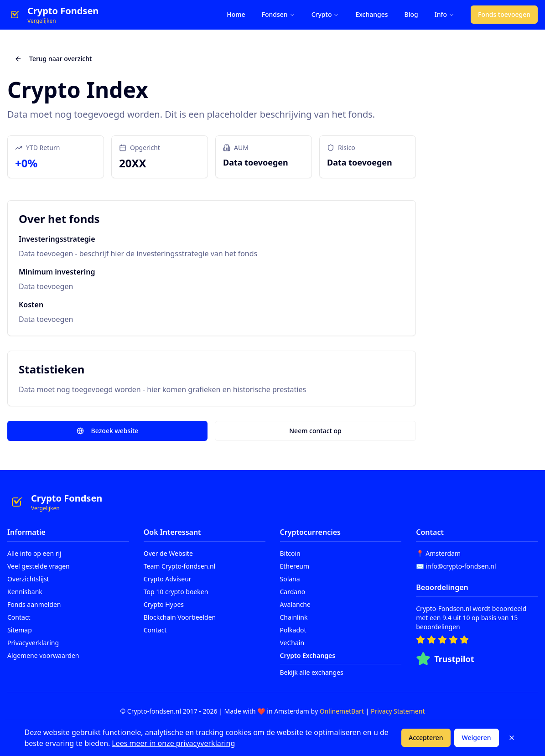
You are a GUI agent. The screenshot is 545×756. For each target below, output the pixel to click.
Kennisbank (25, 592)
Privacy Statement (398, 711)
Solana (290, 579)
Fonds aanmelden (34, 604)
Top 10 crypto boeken (176, 592)
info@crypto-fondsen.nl (461, 566)
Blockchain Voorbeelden (180, 617)
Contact (19, 617)
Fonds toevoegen (504, 14)
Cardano (293, 592)
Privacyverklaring (33, 643)
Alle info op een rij (34, 553)
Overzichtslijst (28, 579)
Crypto (325, 14)
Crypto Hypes (164, 604)
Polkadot (293, 630)
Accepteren (426, 738)
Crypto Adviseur (168, 579)
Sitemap (20, 630)
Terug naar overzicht (53, 59)
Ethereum (295, 566)
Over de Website (168, 553)
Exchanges (371, 14)
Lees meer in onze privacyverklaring (173, 743)
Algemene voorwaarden (43, 655)
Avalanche (295, 604)
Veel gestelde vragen (39, 566)
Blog (411, 14)
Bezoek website (108, 431)
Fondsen (278, 14)
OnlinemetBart (342, 711)
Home (236, 14)
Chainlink (294, 617)
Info (444, 14)
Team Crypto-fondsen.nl (180, 566)
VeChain (292, 643)
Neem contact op (315, 431)
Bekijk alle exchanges (312, 672)
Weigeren (477, 738)
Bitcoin (290, 553)
